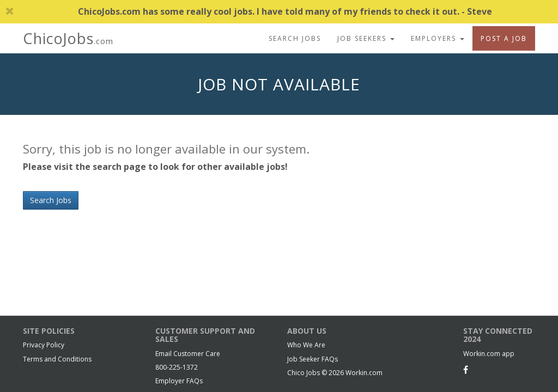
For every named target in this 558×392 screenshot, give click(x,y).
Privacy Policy (44, 345)
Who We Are (306, 345)
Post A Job (504, 38)
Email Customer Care (188, 354)
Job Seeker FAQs (313, 359)
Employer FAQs (179, 381)
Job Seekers (366, 38)
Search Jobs (295, 38)
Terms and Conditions (57, 359)
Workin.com (364, 373)
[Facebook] (466, 370)
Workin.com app (489, 354)
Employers (438, 38)
